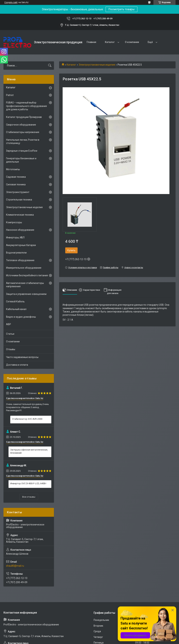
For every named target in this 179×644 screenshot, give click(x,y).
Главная (91, 42)
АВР (9, 324)
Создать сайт (11, 2)
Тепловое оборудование (20, 260)
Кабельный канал (16, 309)
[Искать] (50, 66)
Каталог (110, 42)
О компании (132, 42)
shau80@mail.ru (15, 566)
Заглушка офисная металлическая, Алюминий (29, 451)
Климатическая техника (20, 215)
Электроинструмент (18, 192)
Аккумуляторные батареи (21, 245)
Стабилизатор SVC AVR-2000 (27, 419)
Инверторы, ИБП (15, 238)
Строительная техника (19, 200)
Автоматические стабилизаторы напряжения (25, 285)
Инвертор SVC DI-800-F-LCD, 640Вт (28, 483)
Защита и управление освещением (26, 294)
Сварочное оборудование (21, 125)
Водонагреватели (16, 253)
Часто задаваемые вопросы (22, 357)
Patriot (10, 95)
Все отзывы (29, 497)
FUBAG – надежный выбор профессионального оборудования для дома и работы (26, 106)
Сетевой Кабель (15, 301)
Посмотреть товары (122, 9)
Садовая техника (16, 177)
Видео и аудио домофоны (21, 317)
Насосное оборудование (20, 230)
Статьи (10, 334)
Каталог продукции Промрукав (24, 117)
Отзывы (11, 349)
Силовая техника (16, 184)
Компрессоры (14, 222)
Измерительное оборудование (24, 268)
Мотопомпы (13, 169)
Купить (71, 250)
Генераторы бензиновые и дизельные (21, 160)
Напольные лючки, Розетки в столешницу (23, 142)
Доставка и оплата (17, 365)
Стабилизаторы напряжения (23, 132)
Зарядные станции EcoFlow (22, 151)
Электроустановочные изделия (97, 65)
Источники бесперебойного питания (27, 275)
